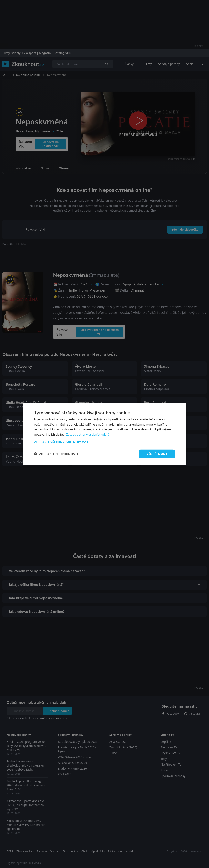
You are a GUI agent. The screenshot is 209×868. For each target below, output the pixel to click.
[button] (104, 442)
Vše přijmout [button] (156, 454)
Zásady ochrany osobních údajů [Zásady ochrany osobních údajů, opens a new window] (88, 434)
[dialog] (104, 434)
